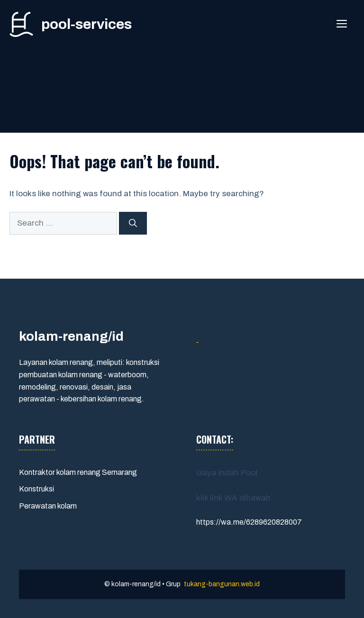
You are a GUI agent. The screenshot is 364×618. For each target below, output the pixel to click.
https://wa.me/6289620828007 (249, 522)
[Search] (133, 223)
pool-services (86, 24)
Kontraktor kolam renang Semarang (78, 472)
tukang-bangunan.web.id (222, 584)
